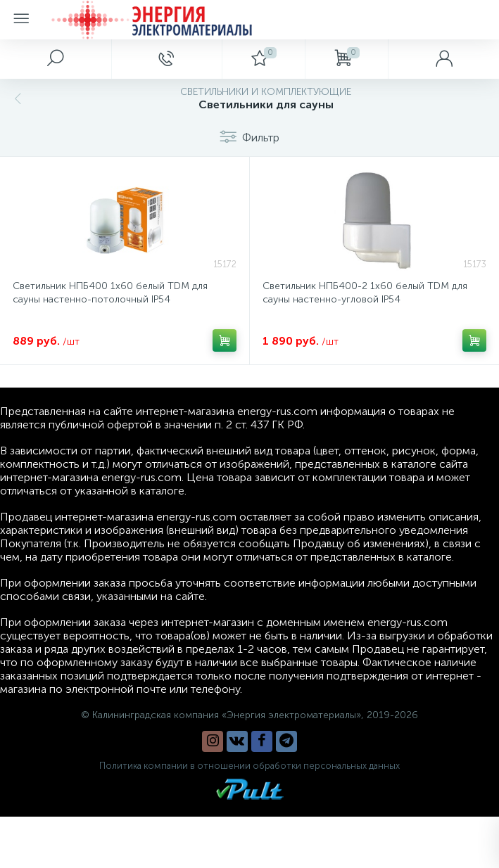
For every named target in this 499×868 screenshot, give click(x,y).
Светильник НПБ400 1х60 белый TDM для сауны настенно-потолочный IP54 (110, 293)
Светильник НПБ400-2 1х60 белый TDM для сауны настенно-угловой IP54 (365, 293)
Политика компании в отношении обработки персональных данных (249, 766)
